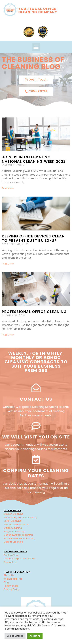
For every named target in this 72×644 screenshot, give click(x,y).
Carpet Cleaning (13, 542)
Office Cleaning (13, 528)
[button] (36, 47)
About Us (9, 575)
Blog (6, 582)
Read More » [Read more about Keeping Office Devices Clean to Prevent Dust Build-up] (8, 264)
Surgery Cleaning (14, 531)
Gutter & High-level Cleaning (20, 517)
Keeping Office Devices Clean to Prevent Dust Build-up (33, 238)
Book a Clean (11, 555)
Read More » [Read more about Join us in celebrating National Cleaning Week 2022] (8, 188)
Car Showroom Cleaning (18, 535)
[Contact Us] (36, 388)
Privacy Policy (12, 589)
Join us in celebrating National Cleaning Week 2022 (34, 159)
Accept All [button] (35, 636)
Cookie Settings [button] (15, 636)
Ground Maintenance (16, 524)
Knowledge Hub (13, 579)
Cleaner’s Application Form (20, 559)
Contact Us (36, 399)
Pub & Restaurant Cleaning (19, 538)
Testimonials (11, 586)
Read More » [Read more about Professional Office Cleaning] (8, 335)
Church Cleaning (13, 514)
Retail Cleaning (12, 521)
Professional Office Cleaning (34, 312)
